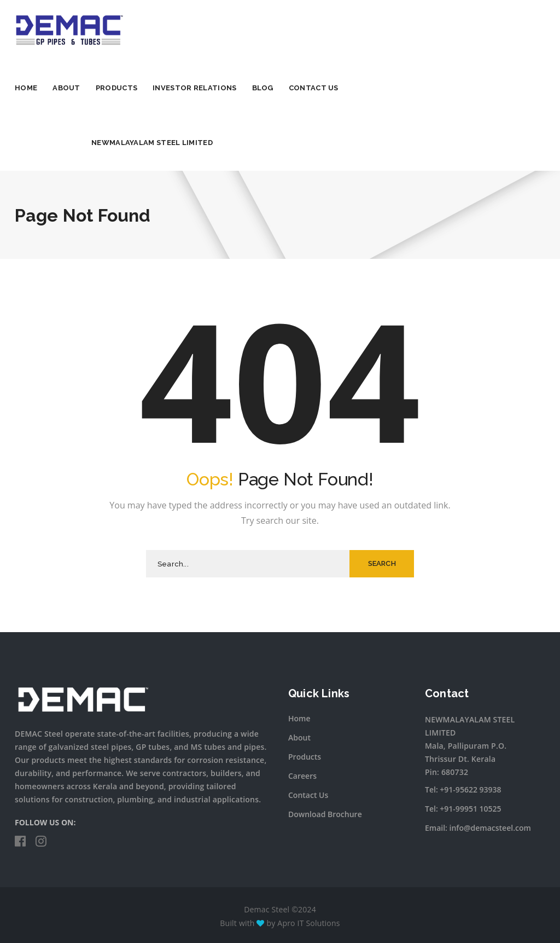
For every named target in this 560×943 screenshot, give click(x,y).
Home (26, 88)
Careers (302, 776)
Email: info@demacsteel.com (478, 828)
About (66, 88)
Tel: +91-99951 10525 (463, 809)
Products (116, 88)
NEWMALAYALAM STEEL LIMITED (152, 143)
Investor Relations (194, 88)
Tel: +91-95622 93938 (463, 789)
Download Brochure (325, 814)
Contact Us (314, 88)
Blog (263, 88)
